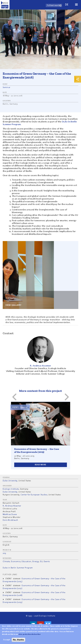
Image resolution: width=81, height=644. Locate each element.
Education (26, 562)
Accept (7, 640)
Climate (6, 562)
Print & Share (78, 79)
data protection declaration (30, 634)
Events (47, 562)
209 (4, 553)
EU (41, 562)
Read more (41, 465)
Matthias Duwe (10, 514)
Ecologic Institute (11, 489)
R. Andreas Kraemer (12, 506)
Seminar (6, 87)
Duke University (10, 481)
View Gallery (13, 305)
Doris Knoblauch (10, 520)
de (67, 5)
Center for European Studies (34, 495)
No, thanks (18, 640)
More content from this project (41, 391)
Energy (36, 562)
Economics (16, 562)
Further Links (10, 575)
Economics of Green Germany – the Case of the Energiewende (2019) (37, 450)
